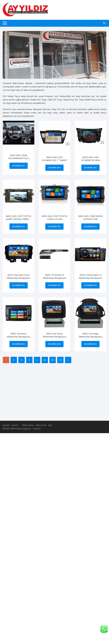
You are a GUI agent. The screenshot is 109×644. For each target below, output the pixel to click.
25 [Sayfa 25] (60, 360)
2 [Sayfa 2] (14, 360)
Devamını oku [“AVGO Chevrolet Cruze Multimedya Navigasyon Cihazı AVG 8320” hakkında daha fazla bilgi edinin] (19, 285)
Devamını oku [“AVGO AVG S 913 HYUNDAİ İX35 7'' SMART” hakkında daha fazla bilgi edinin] (54, 168)
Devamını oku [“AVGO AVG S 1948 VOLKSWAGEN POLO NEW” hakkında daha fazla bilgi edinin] (19, 166)
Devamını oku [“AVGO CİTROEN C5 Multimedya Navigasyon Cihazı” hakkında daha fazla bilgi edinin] (54, 285)
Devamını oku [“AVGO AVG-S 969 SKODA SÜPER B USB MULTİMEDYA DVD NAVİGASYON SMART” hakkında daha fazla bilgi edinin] (90, 226)
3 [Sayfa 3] (22, 360)
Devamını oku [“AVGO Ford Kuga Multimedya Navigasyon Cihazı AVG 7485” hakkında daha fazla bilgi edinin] (90, 344)
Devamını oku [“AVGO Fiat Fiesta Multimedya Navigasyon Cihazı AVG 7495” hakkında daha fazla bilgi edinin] (54, 344)
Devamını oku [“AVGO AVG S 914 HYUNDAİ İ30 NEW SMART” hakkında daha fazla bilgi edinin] (90, 168)
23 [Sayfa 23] (45, 360)
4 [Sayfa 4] (29, 360)
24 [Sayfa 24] (53, 360)
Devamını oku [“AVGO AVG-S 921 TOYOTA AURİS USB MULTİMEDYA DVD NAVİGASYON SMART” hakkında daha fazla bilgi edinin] (19, 226)
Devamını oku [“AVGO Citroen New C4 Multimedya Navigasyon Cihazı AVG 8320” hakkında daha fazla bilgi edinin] (90, 285)
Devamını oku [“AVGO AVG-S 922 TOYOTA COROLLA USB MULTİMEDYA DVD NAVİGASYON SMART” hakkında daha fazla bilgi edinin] (54, 226)
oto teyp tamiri (90, 83)
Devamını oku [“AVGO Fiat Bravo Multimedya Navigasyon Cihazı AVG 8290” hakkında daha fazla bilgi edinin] (19, 344)
